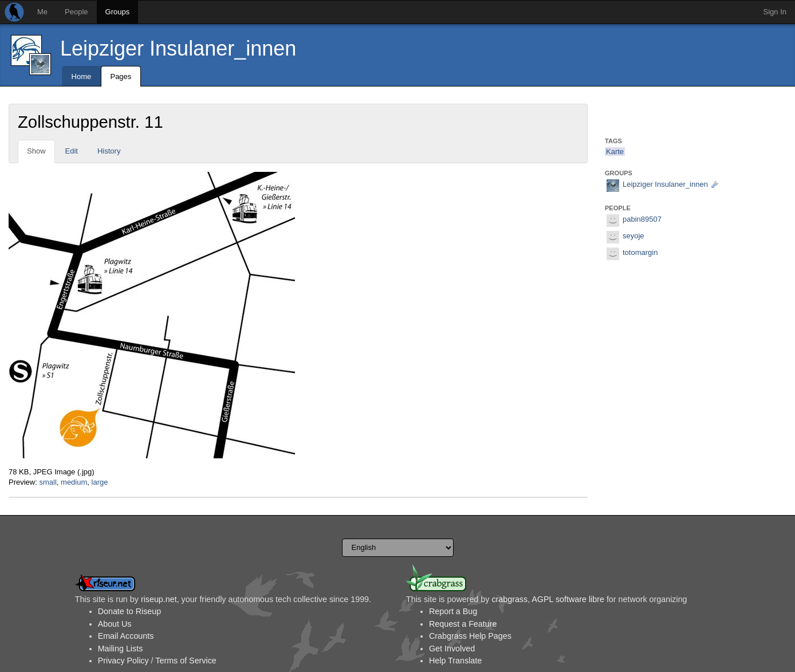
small (48, 482)
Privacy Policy (123, 661)
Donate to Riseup (129, 611)
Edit (72, 151)
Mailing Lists (121, 649)
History (109, 151)
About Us (115, 624)
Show (36, 151)
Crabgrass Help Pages (470, 636)
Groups (118, 12)
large (100, 482)
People (76, 12)
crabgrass (509, 599)
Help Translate (455, 661)
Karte (615, 152)
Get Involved (452, 649)
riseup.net (159, 599)
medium (74, 482)
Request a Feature (463, 624)
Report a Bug (453, 611)
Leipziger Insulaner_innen (178, 48)
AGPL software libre (568, 599)
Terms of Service (186, 661)
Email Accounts (126, 636)
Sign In (775, 12)
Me (42, 12)
